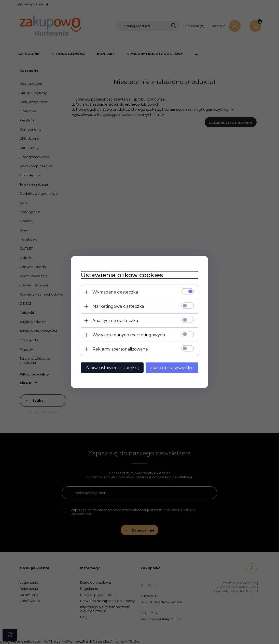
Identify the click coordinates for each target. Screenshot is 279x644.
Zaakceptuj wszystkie (172, 368)
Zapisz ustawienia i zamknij (112, 368)
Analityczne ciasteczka (115, 321)
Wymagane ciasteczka (115, 292)
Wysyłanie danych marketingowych (129, 335)
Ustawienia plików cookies (122, 275)
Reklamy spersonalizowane (120, 349)
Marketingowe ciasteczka (118, 306)
